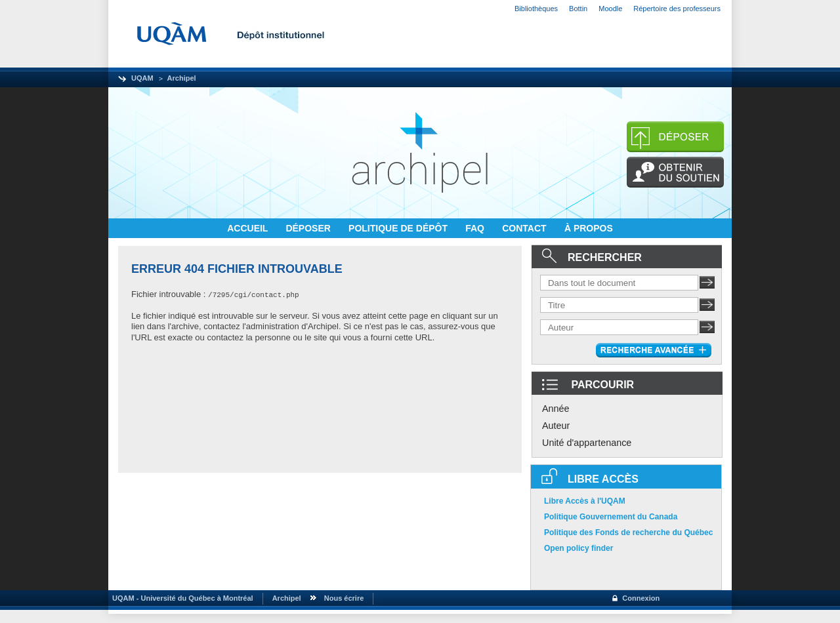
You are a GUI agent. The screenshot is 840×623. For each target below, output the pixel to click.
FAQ (476, 228)
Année (556, 409)
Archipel (182, 78)
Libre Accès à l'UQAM (585, 501)
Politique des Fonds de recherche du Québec (628, 533)
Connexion (641, 598)
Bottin (578, 9)
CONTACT (525, 228)
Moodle (610, 9)
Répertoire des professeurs (677, 9)
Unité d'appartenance (587, 443)
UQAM (142, 78)
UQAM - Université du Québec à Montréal (181, 598)
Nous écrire (344, 598)
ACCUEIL (249, 228)
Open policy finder (578, 548)
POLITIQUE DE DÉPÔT (399, 228)
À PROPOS (589, 228)
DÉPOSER (309, 228)
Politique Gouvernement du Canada (611, 517)
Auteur (556, 426)
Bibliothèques (536, 9)
